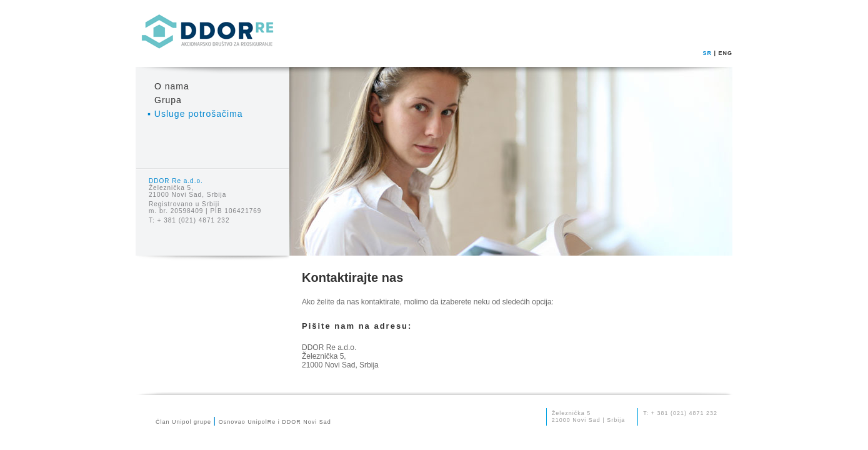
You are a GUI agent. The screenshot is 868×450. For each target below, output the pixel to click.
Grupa (168, 100)
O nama (172, 86)
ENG (725, 53)
